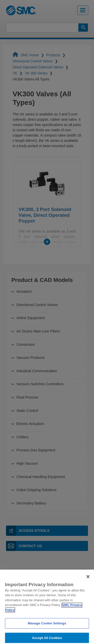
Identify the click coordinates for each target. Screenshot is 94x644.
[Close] (88, 582)
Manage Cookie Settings (47, 629)
